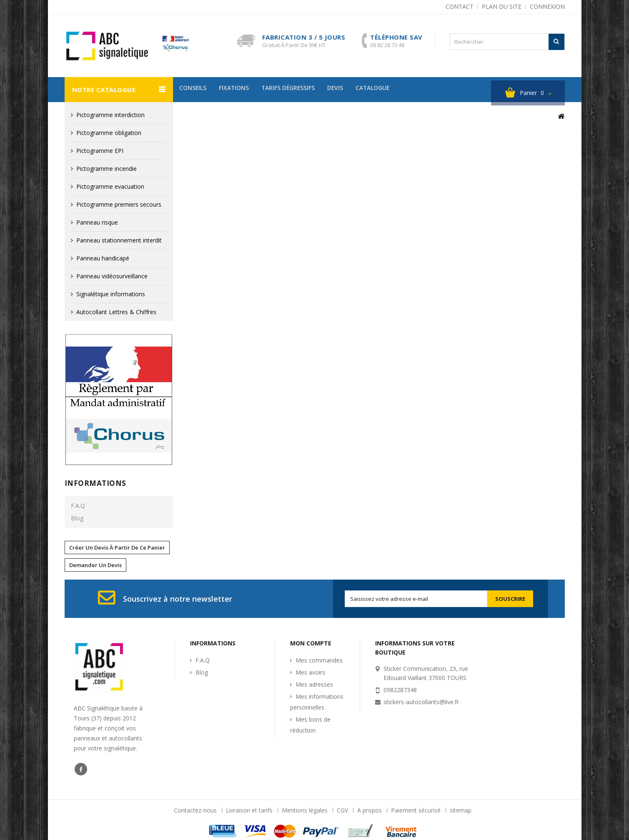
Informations (95, 483)
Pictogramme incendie (107, 169)
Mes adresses (314, 684)
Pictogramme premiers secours (119, 204)
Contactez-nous (196, 810)
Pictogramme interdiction (110, 115)
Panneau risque (97, 222)
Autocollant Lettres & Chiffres (116, 312)
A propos (370, 810)
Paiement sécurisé (417, 810)
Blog (77, 518)
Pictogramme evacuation (110, 186)
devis (347, 89)
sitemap (461, 810)
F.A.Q (78, 506)
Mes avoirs (310, 672)
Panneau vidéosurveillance (112, 276)
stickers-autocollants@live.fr (421, 702)
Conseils (194, 89)
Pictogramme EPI (100, 151)
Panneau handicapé (103, 258)
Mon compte (311, 643)
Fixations (239, 89)
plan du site (502, 6)
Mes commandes (319, 660)
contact (460, 6)
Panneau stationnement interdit (119, 240)
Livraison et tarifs (250, 810)
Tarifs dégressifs (297, 89)
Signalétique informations (111, 294)
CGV (343, 810)
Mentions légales (306, 810)
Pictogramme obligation (109, 133)
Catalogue (388, 89)
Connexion (547, 6)
